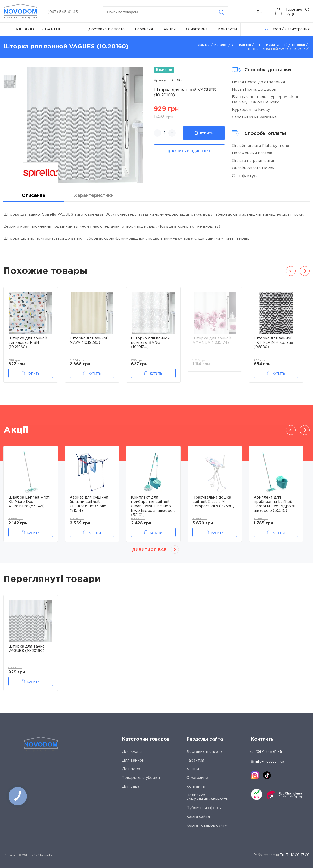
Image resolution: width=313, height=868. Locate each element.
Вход (276, 29)
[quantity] (165, 133)
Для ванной (241, 45)
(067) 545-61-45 (63, 12)
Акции (169, 29)
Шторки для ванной (272, 45)
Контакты (227, 29)
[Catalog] (32, 29)
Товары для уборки (141, 778)
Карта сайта (198, 817)
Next (305, 271)
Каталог (221, 45)
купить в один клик (189, 151)
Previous (291, 271)
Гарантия (144, 29)
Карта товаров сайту (207, 826)
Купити (33, 533)
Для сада (131, 787)
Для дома (131, 769)
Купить (204, 133)
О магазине (197, 29)
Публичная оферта (204, 808)
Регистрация (297, 29)
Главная (203, 45)
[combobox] (264, 12)
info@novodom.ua (267, 762)
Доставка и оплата (106, 29)
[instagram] (255, 775)
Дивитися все (149, 550)
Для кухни (132, 752)
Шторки (299, 45)
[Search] (222, 12)
